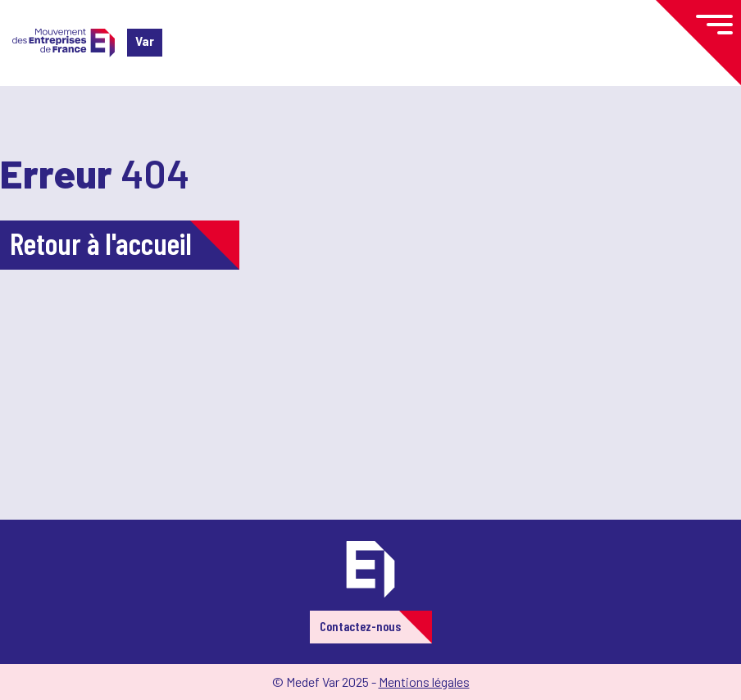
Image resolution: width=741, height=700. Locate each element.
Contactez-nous (360, 626)
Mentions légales (424, 682)
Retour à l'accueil (101, 243)
